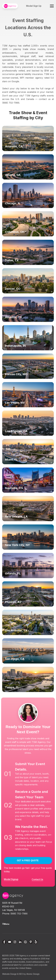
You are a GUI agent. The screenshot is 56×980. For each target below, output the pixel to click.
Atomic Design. (33, 974)
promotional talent (10, 965)
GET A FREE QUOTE (28, 860)
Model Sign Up (34, 6)
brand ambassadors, (36, 962)
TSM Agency (21, 956)
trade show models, (17, 962)
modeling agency (22, 959)
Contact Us (37, 879)
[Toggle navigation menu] (52, 6)
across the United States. (20, 968)
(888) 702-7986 (19, 914)
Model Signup (11, 879)
